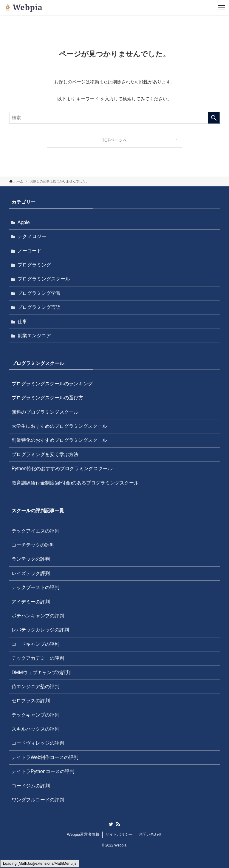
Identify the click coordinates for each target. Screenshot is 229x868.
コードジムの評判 (31, 786)
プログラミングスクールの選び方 (47, 398)
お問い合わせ (150, 834)
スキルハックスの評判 (35, 729)
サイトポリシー (119, 834)
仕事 (22, 322)
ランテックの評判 (31, 559)
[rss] (118, 824)
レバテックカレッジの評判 (40, 630)
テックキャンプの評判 (35, 715)
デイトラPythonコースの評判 (43, 771)
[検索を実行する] (214, 118)
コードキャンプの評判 (35, 644)
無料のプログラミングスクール (45, 412)
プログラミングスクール (44, 279)
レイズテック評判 (31, 573)
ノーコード (30, 251)
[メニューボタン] (222, 7)
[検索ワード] (115, 118)
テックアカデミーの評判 (38, 658)
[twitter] (111, 824)
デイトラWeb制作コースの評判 (45, 757)
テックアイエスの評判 (35, 531)
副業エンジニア (34, 336)
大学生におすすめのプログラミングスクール (59, 426)
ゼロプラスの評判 (31, 701)
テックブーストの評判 (35, 587)
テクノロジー (32, 236)
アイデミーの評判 (31, 602)
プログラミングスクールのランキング (52, 384)
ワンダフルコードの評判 (38, 800)
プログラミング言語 (39, 307)
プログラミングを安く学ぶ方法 (45, 454)
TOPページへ (115, 140)
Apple (24, 222)
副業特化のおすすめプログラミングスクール (59, 440)
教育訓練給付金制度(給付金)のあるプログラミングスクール (75, 483)
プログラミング (34, 265)
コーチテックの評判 (33, 545)
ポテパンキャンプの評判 (38, 616)
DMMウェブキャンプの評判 (41, 673)
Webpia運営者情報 (83, 834)
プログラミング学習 (39, 293)
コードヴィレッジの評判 (38, 743)
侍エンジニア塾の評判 (35, 687)
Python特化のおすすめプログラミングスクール (62, 468)
